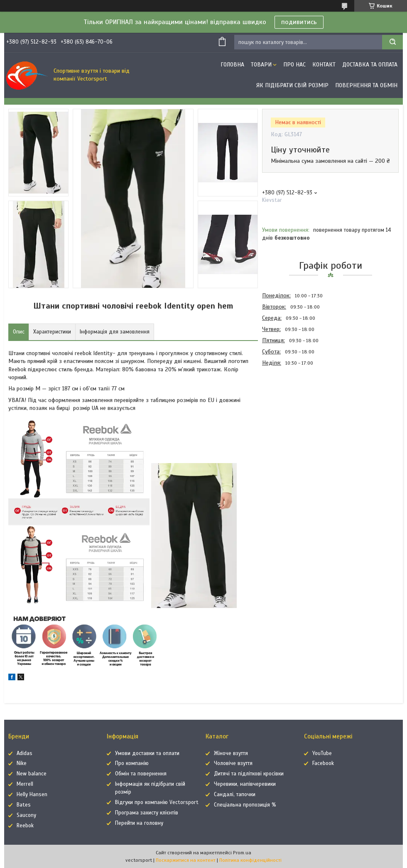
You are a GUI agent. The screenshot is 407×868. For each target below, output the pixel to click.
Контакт (324, 65)
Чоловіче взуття (233, 763)
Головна (232, 65)
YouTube (322, 753)
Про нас (294, 65)
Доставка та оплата (370, 65)
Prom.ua (242, 853)
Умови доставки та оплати (147, 753)
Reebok (25, 826)
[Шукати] (392, 42)
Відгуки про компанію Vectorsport (157, 802)
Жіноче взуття (231, 753)
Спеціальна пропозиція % (245, 805)
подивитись (299, 22)
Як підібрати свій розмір (292, 85)
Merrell (25, 784)
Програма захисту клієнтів (147, 813)
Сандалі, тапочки (235, 794)
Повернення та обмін (366, 85)
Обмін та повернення (141, 774)
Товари (261, 65)
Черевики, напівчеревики (245, 784)
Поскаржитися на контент (186, 860)
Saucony (26, 815)
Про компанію (132, 763)
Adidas (25, 753)
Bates (24, 805)
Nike (22, 763)
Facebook (323, 763)
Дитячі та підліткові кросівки (249, 774)
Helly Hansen (32, 794)
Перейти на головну (139, 823)
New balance (32, 774)
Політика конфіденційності (250, 860)
